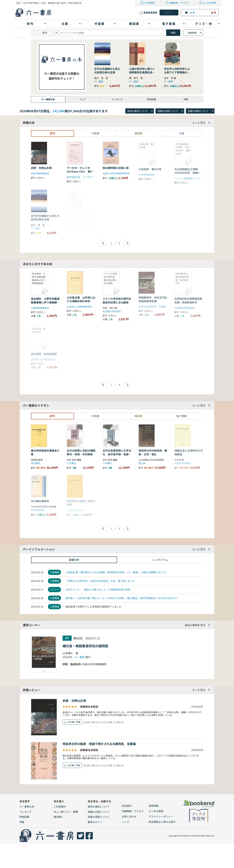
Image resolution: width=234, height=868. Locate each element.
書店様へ (58, 817)
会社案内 (127, 806)
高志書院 (35, 463)
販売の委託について (138, 111)
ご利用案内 (150, 3)
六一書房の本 (27, 807)
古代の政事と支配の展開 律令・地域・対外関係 (82, 452)
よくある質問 (209, 3)
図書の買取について (198, 111)
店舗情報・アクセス (179, 3)
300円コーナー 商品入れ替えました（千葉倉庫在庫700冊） (99, 589)
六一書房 (99, 81)
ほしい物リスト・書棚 (66, 812)
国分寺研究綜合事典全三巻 (45, 452)
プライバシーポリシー (161, 816)
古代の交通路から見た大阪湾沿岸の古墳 (107, 71)
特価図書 (24, 817)
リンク (126, 822)
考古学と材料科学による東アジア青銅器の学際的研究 (177, 72)
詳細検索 (192, 33)
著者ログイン (95, 822)
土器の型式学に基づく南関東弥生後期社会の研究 (142, 72)
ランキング (26, 812)
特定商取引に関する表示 (162, 822)
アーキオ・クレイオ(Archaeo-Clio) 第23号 (80, 171)
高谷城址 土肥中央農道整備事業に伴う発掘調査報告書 (45, 302)
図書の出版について (168, 111)
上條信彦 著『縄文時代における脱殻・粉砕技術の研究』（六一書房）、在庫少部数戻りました (116, 572)
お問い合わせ (129, 816)
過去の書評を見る (195, 625)
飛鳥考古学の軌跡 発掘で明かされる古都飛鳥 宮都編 (99, 744)
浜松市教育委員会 (40, 173)
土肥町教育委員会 (40, 308)
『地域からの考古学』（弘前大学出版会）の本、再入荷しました (100, 581)
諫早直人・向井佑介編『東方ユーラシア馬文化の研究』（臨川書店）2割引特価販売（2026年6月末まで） (122, 598)
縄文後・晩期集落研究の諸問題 (85, 646)
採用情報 (154, 806)
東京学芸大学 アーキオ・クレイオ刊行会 (88, 177)
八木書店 (71, 463)
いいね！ (72, 722)
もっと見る (199, 122)
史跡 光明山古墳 (41, 168)
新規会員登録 (150, 13)
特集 (22, 822)
